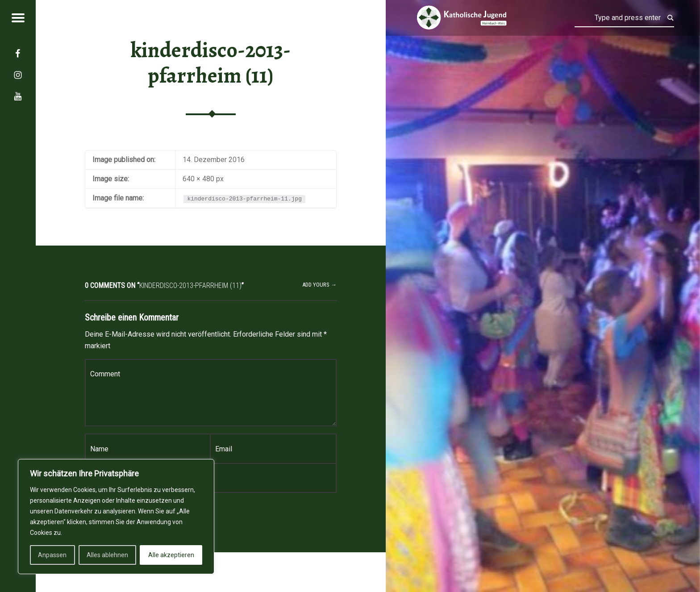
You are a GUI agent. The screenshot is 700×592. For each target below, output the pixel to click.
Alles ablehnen (107, 555)
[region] (116, 517)
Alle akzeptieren (171, 555)
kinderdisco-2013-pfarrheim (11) (211, 63)
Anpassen (52, 555)
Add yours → (319, 285)
